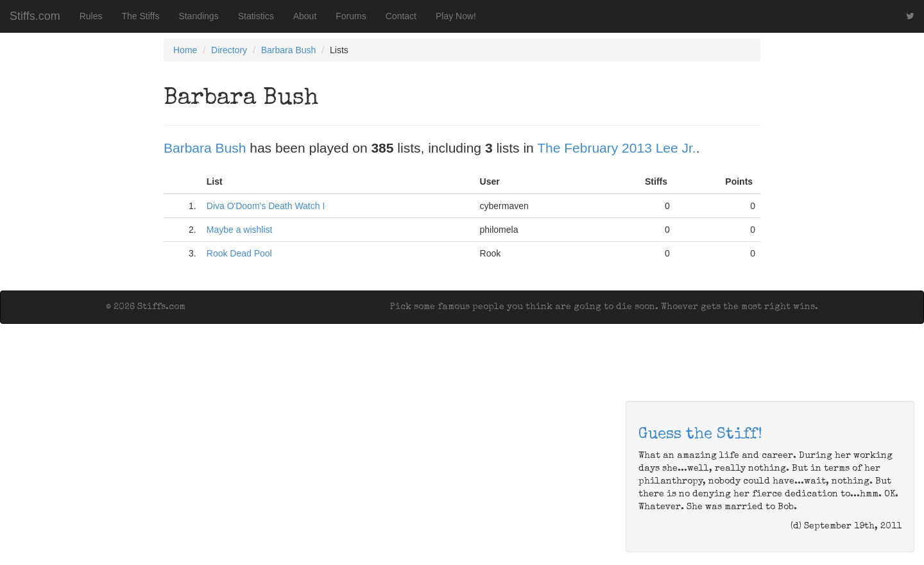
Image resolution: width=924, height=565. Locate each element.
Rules (91, 16)
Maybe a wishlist (240, 230)
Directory (229, 50)
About (305, 16)
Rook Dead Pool (239, 253)
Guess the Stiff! (700, 435)
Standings (198, 16)
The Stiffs (141, 16)
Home (185, 50)
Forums (351, 16)
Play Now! (456, 16)
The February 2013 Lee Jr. (616, 148)
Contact (401, 16)
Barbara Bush (289, 50)
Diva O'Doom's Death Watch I (266, 206)
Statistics (256, 16)
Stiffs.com (35, 16)
